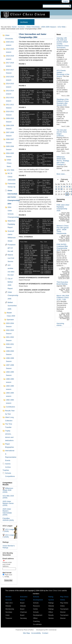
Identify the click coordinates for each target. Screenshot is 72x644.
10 (61, 189)
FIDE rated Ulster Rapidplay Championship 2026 (63, 208)
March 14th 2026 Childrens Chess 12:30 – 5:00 (63, 298)
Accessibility (36, 633)
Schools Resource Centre (36, 606)
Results (57, 22)
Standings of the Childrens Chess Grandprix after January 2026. (63, 102)
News (59, 34)
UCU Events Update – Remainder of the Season (63, 73)
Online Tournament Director (64, 609)
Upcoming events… (60, 324)
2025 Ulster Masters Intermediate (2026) (7, 512)
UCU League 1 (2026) (9, 530)
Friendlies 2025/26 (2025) (8, 519)
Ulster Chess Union (55, 591)
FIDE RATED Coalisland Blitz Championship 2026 (62, 247)
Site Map (26, 633)
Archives (24, 22)
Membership (43, 22)
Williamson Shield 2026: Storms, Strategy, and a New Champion (63, 161)
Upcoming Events (61, 200)
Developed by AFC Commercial (46, 630)
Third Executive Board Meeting (62, 283)
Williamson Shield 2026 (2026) (8, 490)
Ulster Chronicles (33, 27)
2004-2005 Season (49, 27)
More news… (61, 174)
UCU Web (61, 27)
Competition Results (7, 484)
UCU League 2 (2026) (9, 536)
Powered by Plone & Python (25, 630)
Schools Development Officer (38, 615)
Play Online (64, 603)
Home (6, 22)
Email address (9, 562)
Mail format (7, 573)
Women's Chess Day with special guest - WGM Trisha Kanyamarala (63, 230)
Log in (65, 1)
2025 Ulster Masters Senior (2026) (8, 503)
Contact (45, 633)
